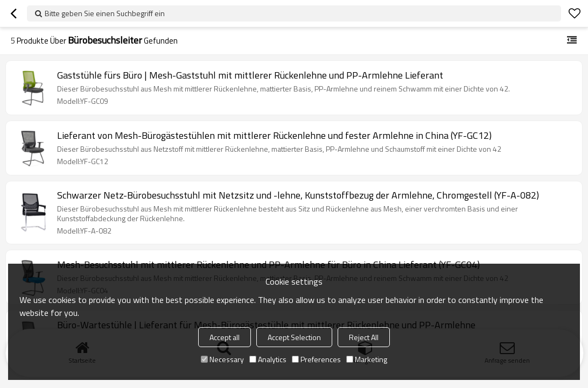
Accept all (225, 337)
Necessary (222, 359)
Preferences (316, 359)
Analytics (268, 359)
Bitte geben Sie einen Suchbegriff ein (105, 13)
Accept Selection (294, 337)
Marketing (367, 359)
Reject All (364, 337)
